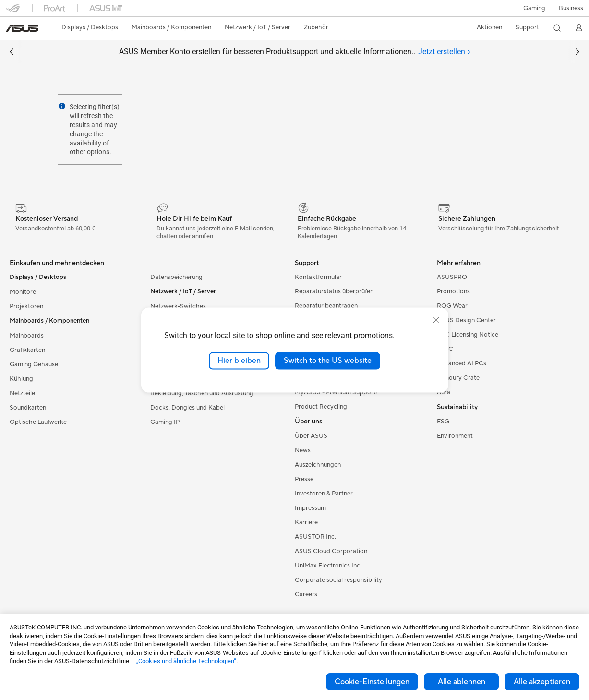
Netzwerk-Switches (178, 306)
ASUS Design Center (466, 320)
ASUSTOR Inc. (315, 537)
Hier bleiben (239, 361)
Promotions (453, 291)
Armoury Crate (458, 378)
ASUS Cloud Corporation (331, 551)
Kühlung (21, 379)
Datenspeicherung (176, 277)
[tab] (444, 52)
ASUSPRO (452, 277)
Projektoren (26, 306)
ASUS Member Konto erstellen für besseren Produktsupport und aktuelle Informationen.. (294, 52)
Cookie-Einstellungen (372, 682)
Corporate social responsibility (338, 580)
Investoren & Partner (324, 494)
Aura (444, 392)
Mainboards (27, 336)
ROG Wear (452, 306)
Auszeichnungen (318, 465)
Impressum (310, 508)
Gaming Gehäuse (34, 364)
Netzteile (22, 393)
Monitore (23, 292)
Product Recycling (321, 407)
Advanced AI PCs (462, 363)
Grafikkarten (27, 350)
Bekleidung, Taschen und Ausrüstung (202, 393)
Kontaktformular (318, 277)
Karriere (306, 522)
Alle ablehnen (462, 682)
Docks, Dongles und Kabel (187, 408)
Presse (304, 479)
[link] (22, 28)
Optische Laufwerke (38, 422)
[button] (534, 8)
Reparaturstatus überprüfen (334, 291)
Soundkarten (28, 408)
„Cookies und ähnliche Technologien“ (186, 661)
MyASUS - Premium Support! (336, 392)
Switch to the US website (328, 361)
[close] (436, 320)
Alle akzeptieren (542, 682)
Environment (455, 436)
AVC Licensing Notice (468, 335)
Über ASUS (311, 436)
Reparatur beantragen (326, 306)
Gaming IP (165, 422)
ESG (443, 422)
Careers (306, 594)
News (303, 450)
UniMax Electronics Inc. (328, 566)
